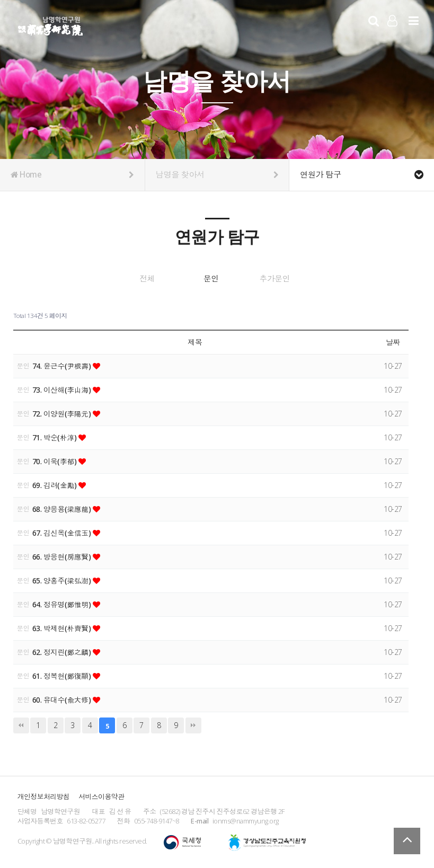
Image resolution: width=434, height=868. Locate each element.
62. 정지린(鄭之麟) (63, 651)
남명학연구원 (51, 24)
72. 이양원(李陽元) (63, 413)
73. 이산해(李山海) (63, 389)
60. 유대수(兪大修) (63, 699)
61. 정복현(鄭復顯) (63, 675)
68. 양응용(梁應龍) (63, 508)
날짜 (393, 342)
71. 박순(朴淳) (56, 436)
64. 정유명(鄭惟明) (63, 603)
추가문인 (290, 279)
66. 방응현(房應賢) (63, 556)
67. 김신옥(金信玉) (63, 532)
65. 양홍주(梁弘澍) (63, 579)
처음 (21, 724)
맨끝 (193, 724)
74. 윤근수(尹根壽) (63, 365)
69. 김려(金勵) (56, 484)
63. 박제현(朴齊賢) (63, 627)
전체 (132, 279)
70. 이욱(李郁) (56, 460)
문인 (211, 279)
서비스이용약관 (101, 795)
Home (72, 175)
